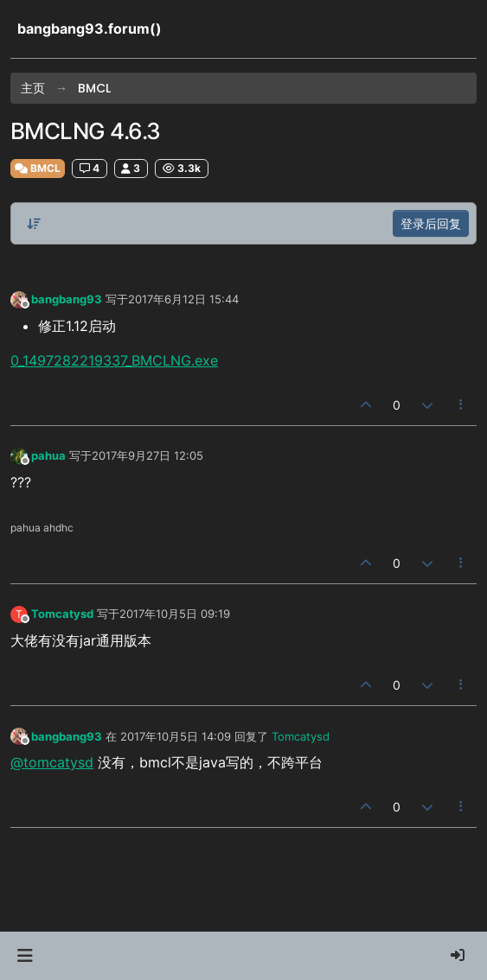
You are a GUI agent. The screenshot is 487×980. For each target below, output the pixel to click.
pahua (48, 455)
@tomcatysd (52, 762)
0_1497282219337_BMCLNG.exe (114, 360)
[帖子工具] (462, 405)
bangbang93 (67, 299)
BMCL (38, 168)
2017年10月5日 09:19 (175, 614)
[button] (25, 956)
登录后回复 (431, 223)
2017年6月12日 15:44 (183, 299)
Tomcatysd (62, 614)
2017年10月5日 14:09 (176, 736)
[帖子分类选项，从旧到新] (34, 224)
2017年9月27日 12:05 (147, 455)
